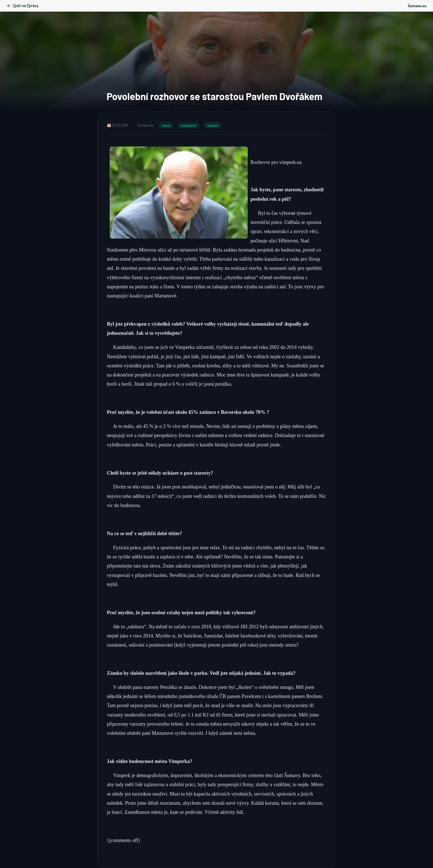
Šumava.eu (417, 6)
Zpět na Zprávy (23, 6)
